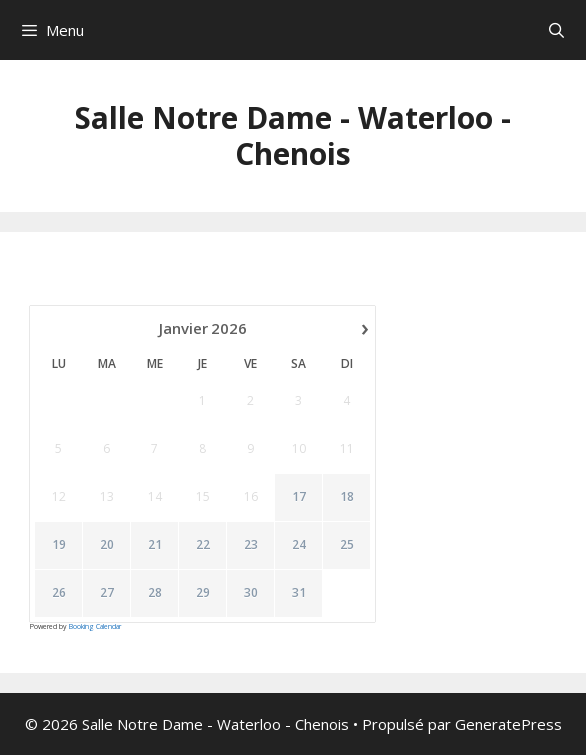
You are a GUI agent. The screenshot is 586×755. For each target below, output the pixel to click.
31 (299, 593)
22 (203, 545)
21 (155, 545)
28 (155, 593)
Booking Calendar (95, 626)
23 (251, 545)
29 (203, 593)
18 (347, 497)
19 (59, 545)
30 (251, 593)
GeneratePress (508, 724)
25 (347, 545)
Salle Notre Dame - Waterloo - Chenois (293, 135)
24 (299, 545)
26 (59, 593)
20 (107, 545)
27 (107, 593)
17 (299, 497)
